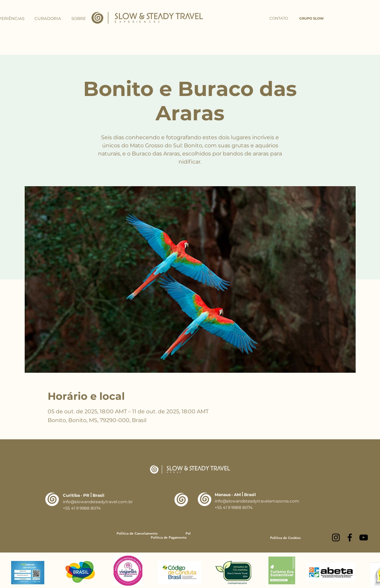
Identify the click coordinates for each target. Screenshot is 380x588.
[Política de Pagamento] (169, 537)
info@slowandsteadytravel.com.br (98, 502)
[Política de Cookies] (285, 538)
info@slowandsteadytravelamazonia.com (257, 501)
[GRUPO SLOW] (312, 19)
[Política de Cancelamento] (137, 533)
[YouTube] (364, 537)
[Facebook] (350, 537)
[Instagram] (336, 537)
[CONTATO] (279, 19)
